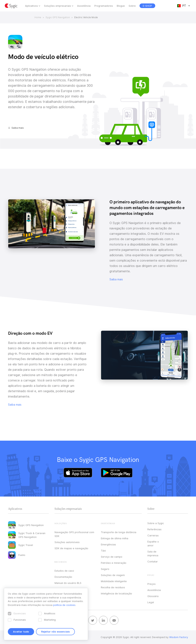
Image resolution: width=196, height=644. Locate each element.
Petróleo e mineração (114, 563)
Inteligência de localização (116, 593)
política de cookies (64, 605)
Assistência (84, 6)
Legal (151, 602)
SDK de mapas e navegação (71, 548)
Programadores (104, 6)
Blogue (121, 6)
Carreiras (153, 535)
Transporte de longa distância (119, 532)
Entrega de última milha (115, 538)
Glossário (153, 596)
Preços (151, 584)
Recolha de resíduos (113, 587)
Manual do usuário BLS (68, 583)
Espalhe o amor (153, 543)
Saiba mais (18, 128)
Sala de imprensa (153, 553)
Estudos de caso (64, 571)
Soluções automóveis (67, 542)
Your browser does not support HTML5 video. (52, 224)
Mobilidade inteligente (114, 581)
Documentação (63, 577)
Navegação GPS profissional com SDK (74, 534)
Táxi (103, 551)
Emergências (108, 544)
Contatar (153, 561)
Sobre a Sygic (156, 523)
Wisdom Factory (179, 637)
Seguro (105, 569)
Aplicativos (31, 6)
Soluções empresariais (58, 6)
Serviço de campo (112, 557)
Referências (154, 529)
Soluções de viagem (113, 575)
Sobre (132, 6)
